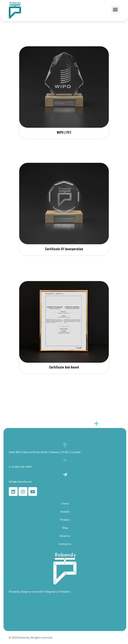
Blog (65, 528)
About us (65, 536)
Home (65, 503)
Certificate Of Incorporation (64, 249)
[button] (115, 10)
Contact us (65, 544)
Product (65, 519)
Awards (65, 511)
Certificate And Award (64, 367)
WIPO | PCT (64, 132)
